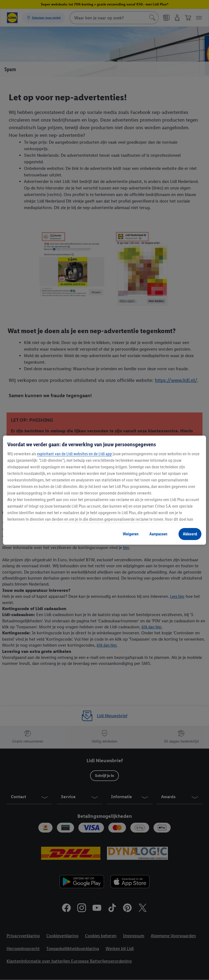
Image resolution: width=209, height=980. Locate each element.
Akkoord (190, 534)
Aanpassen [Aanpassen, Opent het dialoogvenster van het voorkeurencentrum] (158, 534)
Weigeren (131, 534)
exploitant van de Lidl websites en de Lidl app (74, 454)
